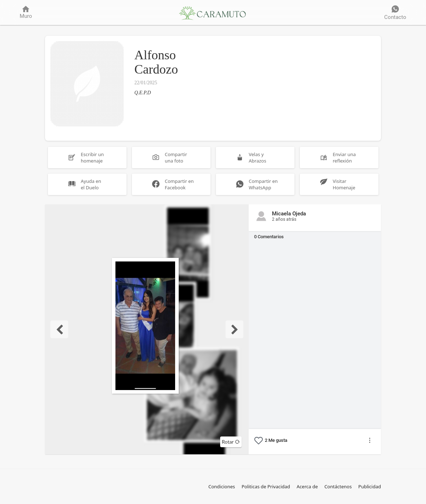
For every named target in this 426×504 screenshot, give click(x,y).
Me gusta (276, 440)
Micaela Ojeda (289, 216)
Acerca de (307, 486)
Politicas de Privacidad (266, 486)
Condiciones (222, 486)
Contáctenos (338, 486)
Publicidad (370, 486)
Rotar (231, 442)
